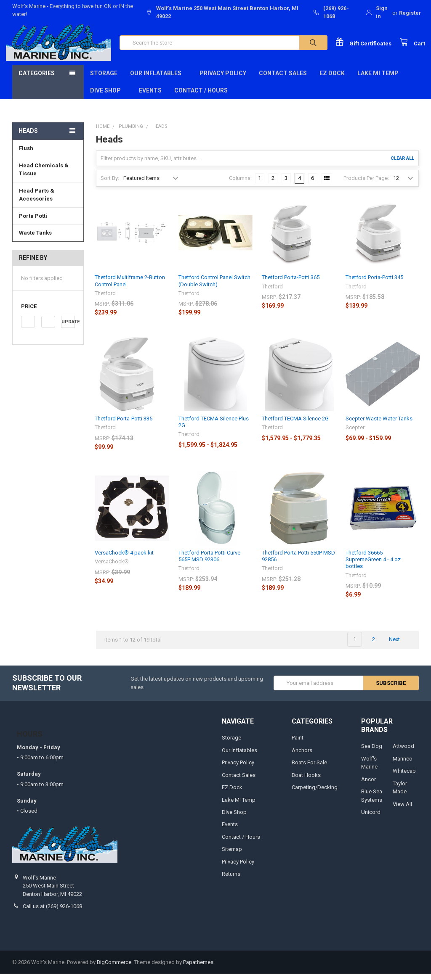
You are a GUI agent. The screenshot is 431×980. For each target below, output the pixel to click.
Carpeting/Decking (315, 794)
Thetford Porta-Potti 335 (124, 425)
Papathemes (198, 968)
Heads (28, 137)
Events (150, 97)
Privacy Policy (223, 79)
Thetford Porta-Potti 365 (291, 284)
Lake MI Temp (378, 79)
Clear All (402, 165)
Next (399, 646)
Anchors (302, 757)
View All (402, 810)
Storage (104, 79)
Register (410, 13)
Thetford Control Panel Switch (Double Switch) (214, 287)
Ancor (368, 786)
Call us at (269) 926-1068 (52, 913)
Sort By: (110, 185)
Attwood (403, 752)
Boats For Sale (309, 769)
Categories (37, 79)
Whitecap (404, 777)
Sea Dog (372, 752)
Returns (231, 881)
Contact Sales (283, 79)
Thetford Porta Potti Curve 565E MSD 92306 (209, 562)
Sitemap (232, 856)
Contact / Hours (201, 97)
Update (68, 329)
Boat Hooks (306, 781)
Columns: (240, 185)
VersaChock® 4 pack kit (124, 559)
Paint (298, 744)
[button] (48, 313)
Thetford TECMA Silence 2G (295, 425)
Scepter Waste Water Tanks (379, 425)
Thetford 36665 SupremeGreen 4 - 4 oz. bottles (374, 566)
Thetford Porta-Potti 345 (374, 284)
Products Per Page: (366, 185)
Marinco (403, 765)
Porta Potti (33, 222)
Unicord (371, 818)
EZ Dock (332, 79)
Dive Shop (108, 97)
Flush (26, 155)
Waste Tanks (35, 239)
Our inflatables (158, 79)
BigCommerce (114, 968)
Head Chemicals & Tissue (44, 176)
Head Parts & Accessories (37, 201)
